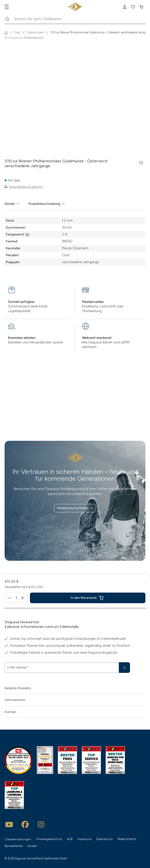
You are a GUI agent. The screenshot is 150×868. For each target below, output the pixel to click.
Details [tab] (10, 204)
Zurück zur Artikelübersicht (24, 38)
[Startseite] (6, 33)
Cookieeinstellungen (18, 839)
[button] (141, 163)
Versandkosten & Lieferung (26, 187)
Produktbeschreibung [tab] (44, 204)
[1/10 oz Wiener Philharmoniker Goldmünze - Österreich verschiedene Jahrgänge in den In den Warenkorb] (88, 598)
